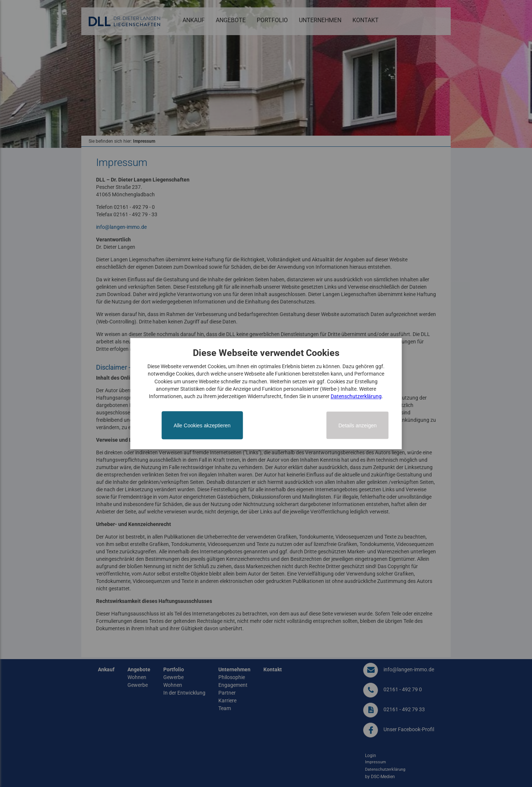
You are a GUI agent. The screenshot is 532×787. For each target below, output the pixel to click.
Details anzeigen (358, 425)
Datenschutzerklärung (356, 397)
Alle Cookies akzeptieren (202, 425)
